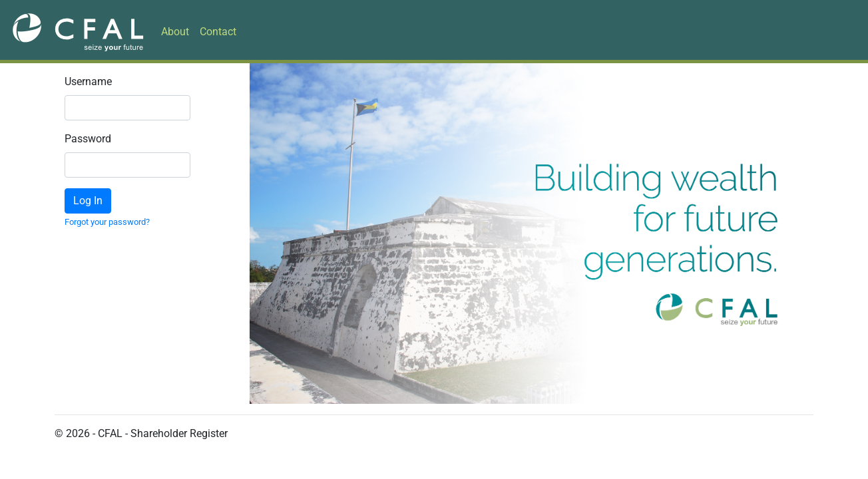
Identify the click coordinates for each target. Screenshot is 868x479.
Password (74, 139)
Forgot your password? (107, 222)
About (175, 32)
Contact (218, 32)
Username (74, 81)
